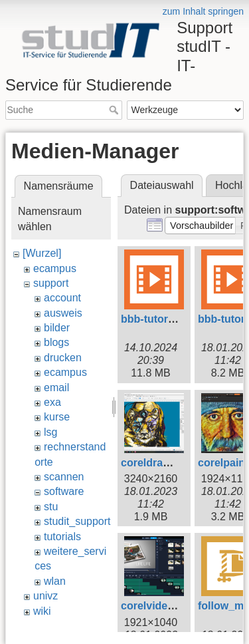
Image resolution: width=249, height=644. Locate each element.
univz (45, 596)
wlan (55, 581)
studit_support (77, 521)
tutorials (62, 537)
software (64, 491)
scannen (64, 477)
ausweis (63, 313)
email (56, 388)
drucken (63, 358)
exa (52, 402)
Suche (115, 110)
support (51, 283)
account (62, 298)
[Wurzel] (42, 253)
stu (51, 507)
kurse (57, 417)
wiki (42, 611)
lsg (50, 432)
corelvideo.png (159, 606)
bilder (57, 328)
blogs (56, 342)
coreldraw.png (157, 463)
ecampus (55, 268)
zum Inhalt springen (203, 11)
